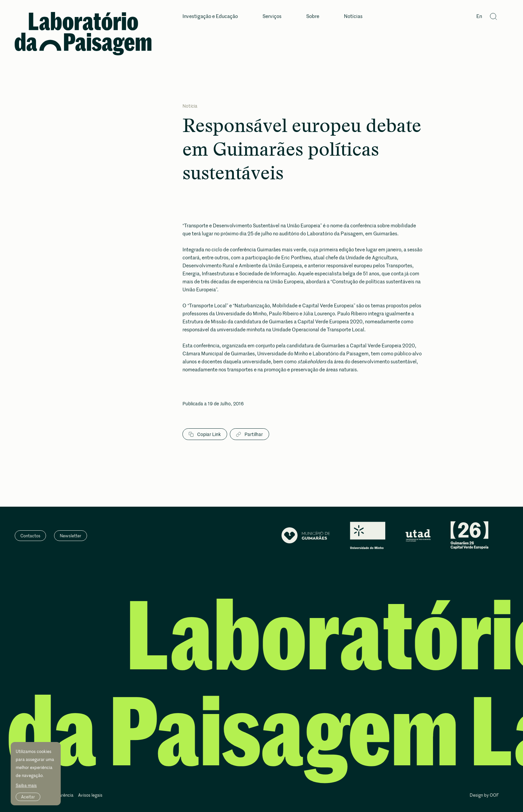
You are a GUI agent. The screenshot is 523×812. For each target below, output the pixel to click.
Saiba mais (26, 785)
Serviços (272, 16)
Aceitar (28, 797)
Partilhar (249, 434)
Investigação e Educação (210, 16)
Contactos (30, 536)
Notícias (353, 16)
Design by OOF (484, 795)
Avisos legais (90, 795)
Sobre (313, 16)
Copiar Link (205, 434)
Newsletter (71, 536)
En (479, 16)
